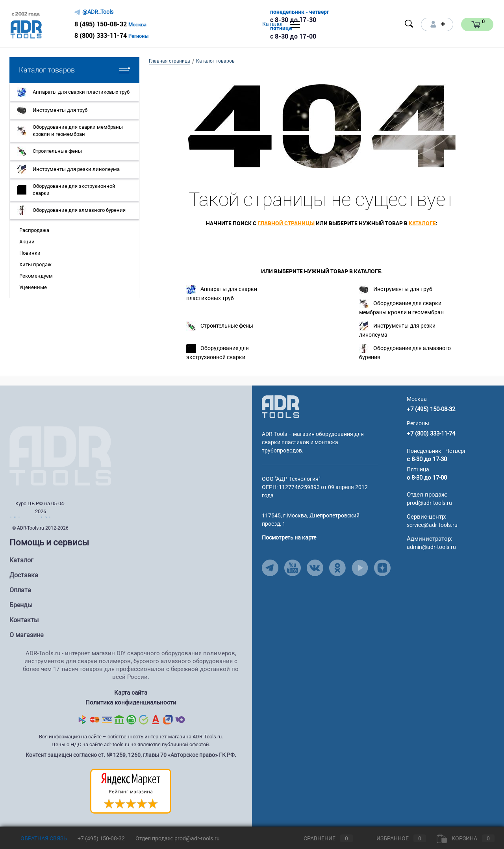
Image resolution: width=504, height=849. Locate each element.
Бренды (21, 605)
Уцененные (33, 287)
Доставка (24, 575)
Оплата (20, 590)
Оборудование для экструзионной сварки (218, 352)
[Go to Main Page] (281, 406)
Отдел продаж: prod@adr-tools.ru (178, 838)
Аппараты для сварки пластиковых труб (222, 293)
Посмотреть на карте (289, 538)
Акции (27, 242)
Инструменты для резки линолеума (397, 330)
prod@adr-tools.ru (429, 503)
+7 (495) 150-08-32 (431, 409)
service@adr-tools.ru (432, 525)
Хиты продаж (35, 264)
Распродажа (34, 230)
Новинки (30, 253)
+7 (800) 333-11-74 (431, 434)
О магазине (26, 635)
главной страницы (286, 223)
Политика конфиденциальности (131, 703)
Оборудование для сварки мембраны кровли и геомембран (401, 307)
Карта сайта (131, 693)
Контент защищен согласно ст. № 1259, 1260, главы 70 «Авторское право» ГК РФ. (131, 754)
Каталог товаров (74, 70)
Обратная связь (38, 838)
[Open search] (409, 24)
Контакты (24, 620)
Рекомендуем (36, 276)
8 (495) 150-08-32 (101, 24)
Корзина (466, 838)
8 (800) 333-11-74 (101, 35)
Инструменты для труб (396, 289)
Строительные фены (220, 326)
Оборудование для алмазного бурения (405, 352)
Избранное (395, 838)
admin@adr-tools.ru (431, 547)
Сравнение (322, 838)
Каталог (21, 560)
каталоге (422, 223)
